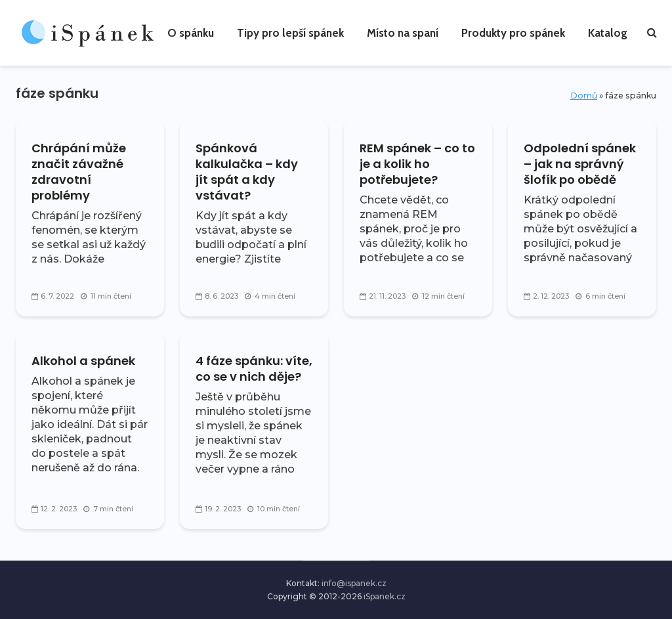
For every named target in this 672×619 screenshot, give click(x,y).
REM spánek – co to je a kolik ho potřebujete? (417, 164)
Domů (584, 96)
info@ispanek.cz (354, 583)
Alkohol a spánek (83, 361)
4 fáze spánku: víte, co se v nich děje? (254, 369)
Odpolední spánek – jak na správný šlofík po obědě (580, 164)
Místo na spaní (403, 33)
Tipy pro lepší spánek (290, 33)
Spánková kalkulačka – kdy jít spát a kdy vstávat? (247, 172)
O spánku (191, 33)
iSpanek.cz (385, 596)
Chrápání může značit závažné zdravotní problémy (79, 172)
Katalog (608, 33)
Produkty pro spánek (513, 33)
